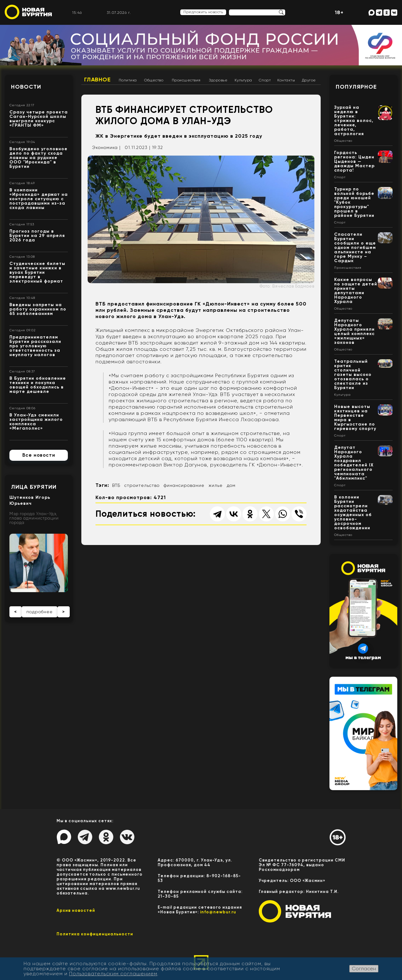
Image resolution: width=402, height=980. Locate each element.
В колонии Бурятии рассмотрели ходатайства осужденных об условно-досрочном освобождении (353, 512)
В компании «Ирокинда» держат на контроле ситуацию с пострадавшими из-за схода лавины (39, 199)
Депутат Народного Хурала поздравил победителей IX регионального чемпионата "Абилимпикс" (354, 463)
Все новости (39, 455)
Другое (309, 80)
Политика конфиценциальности (95, 934)
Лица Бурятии (34, 487)
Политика (128, 80)
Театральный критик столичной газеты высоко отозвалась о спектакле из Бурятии (353, 374)
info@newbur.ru (218, 912)
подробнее (40, 612)
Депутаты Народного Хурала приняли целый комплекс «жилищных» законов (354, 331)
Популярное (356, 87)
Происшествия (186, 80)
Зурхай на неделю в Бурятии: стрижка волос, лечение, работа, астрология (354, 121)
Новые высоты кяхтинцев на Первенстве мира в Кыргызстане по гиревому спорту (355, 418)
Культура (243, 80)
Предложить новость (203, 12)
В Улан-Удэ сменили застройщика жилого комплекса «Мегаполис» (36, 422)
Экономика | (106, 147)
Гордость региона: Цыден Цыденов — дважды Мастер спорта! (354, 161)
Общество (154, 80)
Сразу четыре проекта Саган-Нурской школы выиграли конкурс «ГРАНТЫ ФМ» (39, 119)
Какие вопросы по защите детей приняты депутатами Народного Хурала (356, 291)
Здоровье (218, 80)
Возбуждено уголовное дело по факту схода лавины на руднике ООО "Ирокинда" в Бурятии (38, 158)
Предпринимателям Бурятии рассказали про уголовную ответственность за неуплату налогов (35, 346)
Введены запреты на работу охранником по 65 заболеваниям (38, 309)
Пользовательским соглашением (113, 974)
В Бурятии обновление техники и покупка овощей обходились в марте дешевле (38, 385)
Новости (26, 87)
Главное (98, 80)
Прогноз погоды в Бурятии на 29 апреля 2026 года (37, 236)
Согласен (364, 969)
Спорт (265, 80)
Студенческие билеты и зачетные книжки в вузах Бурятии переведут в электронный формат (37, 272)
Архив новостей (76, 910)
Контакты (286, 80)
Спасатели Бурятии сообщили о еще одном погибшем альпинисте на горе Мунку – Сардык (355, 248)
